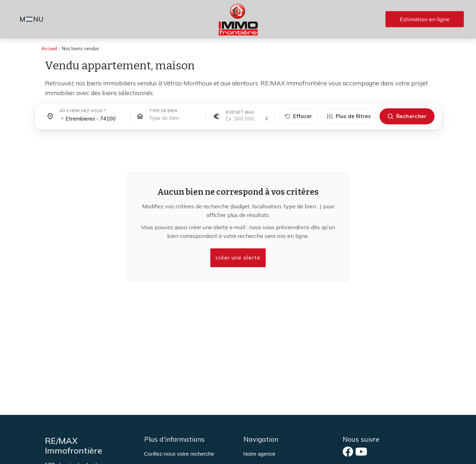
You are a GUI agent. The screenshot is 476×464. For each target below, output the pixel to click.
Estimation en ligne (425, 19)
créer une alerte (238, 258)
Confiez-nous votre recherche (179, 454)
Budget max (240, 112)
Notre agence (259, 454)
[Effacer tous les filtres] (298, 117)
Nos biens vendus (81, 48)
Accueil (49, 48)
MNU (33, 20)
